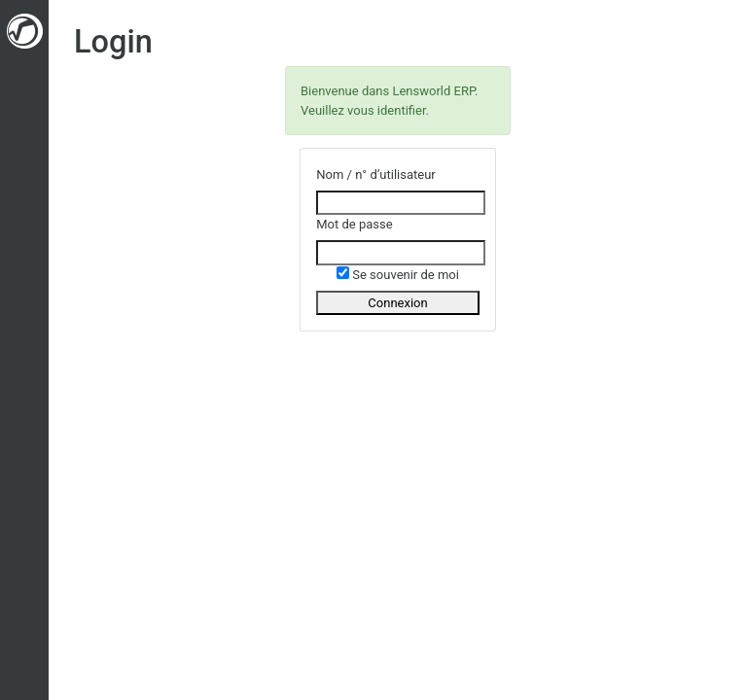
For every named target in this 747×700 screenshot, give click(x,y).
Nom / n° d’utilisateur (376, 175)
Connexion (397, 303)
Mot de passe (354, 224)
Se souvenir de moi (398, 274)
